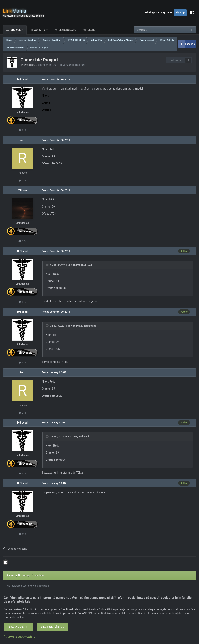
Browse (16, 30)
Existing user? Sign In (158, 13)
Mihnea (22, 190)
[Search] (152, 30)
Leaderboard (67, 30)
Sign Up (180, 13)
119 (22, 130)
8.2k (22, 241)
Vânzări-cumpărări (74, 65)
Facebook (191, 44)
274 (22, 180)
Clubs (91, 30)
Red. (22, 140)
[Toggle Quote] (47, 265)
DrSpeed (29, 65)
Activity (40, 30)
